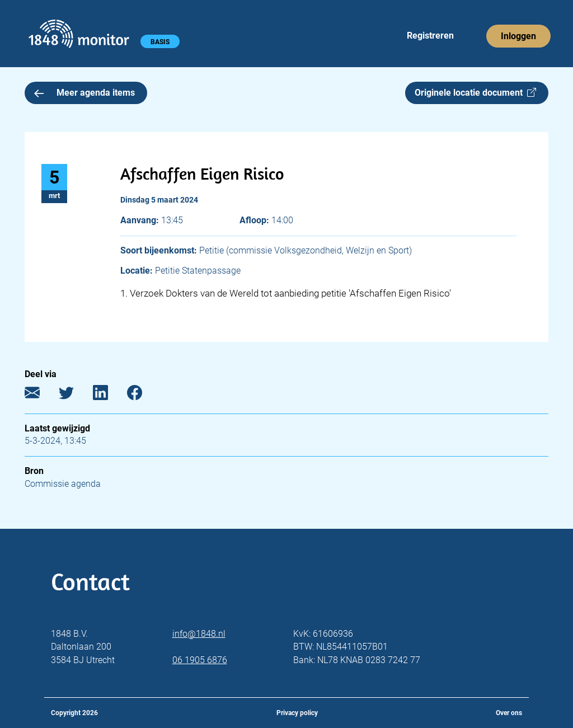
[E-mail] (41, 395)
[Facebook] (143, 395)
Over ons (509, 713)
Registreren (430, 36)
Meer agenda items (84, 93)
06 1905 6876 (200, 660)
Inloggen (518, 36)
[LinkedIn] (109, 395)
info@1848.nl (199, 634)
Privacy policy (297, 713)
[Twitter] (75, 395)
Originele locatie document (475, 93)
